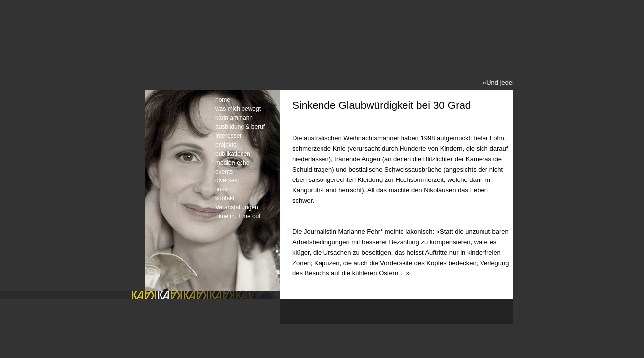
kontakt (225, 198)
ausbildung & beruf (240, 127)
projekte (226, 145)
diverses (226, 180)
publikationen (233, 154)
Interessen (229, 136)
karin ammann (234, 118)
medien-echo (232, 163)
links (221, 189)
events (224, 172)
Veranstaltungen (237, 207)
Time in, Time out (238, 216)
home (223, 100)
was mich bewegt (238, 109)
